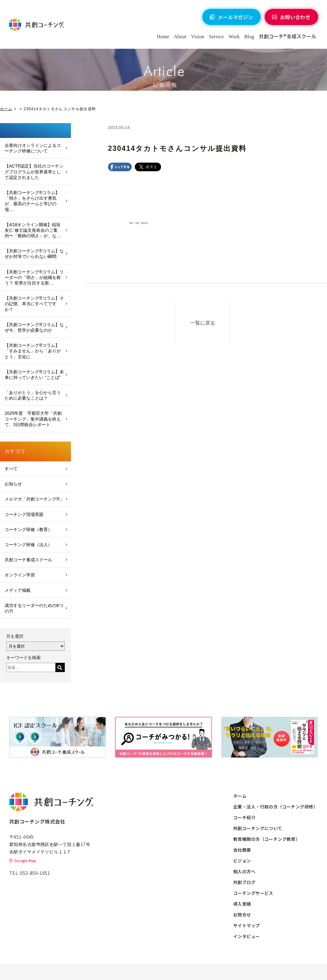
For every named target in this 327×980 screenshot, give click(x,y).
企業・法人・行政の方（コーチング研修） (275, 807)
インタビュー (247, 936)
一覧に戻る (203, 323)
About (180, 37)
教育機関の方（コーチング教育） (267, 839)
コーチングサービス (253, 893)
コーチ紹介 (244, 817)
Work (234, 37)
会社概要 (242, 850)
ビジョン (242, 861)
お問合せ (242, 915)
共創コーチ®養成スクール (287, 36)
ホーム (6, 109)
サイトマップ (247, 925)
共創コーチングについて (258, 828)
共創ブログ (244, 882)
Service (216, 37)
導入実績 (242, 904)
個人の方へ (244, 871)
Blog (249, 37)
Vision (198, 37)
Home (163, 37)
